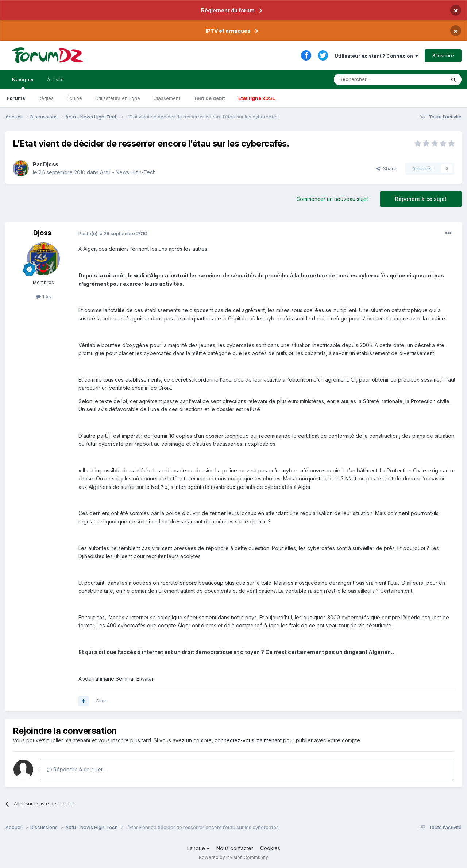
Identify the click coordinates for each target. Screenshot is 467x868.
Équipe (74, 98)
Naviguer (23, 83)
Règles (46, 98)
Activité (55, 79)
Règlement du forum (228, 10)
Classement (167, 98)
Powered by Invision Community (233, 857)
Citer (101, 701)
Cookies (270, 848)
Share (386, 168)
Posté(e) (113, 233)
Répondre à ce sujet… (77, 769)
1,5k (44, 296)
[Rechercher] (374, 79)
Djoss (51, 164)
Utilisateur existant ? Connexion (376, 56)
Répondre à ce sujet (421, 199)
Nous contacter (235, 848)
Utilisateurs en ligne (118, 98)
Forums (16, 98)
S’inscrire (443, 55)
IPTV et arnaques (228, 31)
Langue (198, 848)
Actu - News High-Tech (128, 172)
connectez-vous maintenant (248, 740)
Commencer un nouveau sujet (332, 199)
